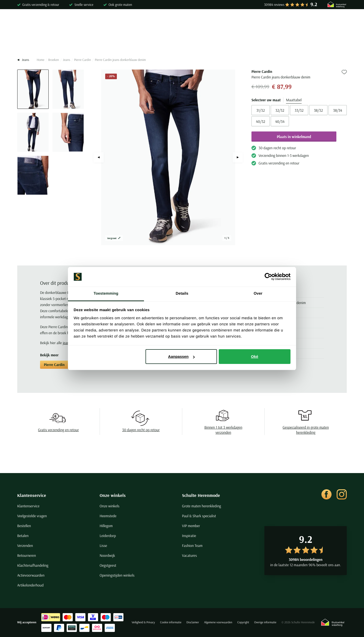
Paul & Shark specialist (199, 516)
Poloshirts (59, 42)
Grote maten (272, 42)
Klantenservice (32, 495)
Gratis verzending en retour (58, 430)
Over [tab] (258, 294)
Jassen (194, 42)
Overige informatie (265, 622)
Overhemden (28, 42)
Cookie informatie (171, 622)
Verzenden (25, 546)
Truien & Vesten (92, 42)
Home (41, 60)
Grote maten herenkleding (202, 506)
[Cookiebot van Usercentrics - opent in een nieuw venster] (268, 277)
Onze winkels (113, 495)
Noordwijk (107, 555)
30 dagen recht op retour (141, 430)
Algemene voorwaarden (218, 622)
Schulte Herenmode (201, 495)
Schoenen (242, 42)
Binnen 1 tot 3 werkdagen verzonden (223, 430)
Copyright (243, 622)
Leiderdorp (108, 536)
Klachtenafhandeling (33, 565)
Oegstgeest (108, 565)
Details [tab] (182, 294)
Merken (318, 42)
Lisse (103, 546)
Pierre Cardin (82, 60)
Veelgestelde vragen (32, 516)
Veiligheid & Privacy (143, 622)
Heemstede (108, 516)
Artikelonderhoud (30, 585)
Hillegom (106, 526)
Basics (217, 42)
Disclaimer (193, 622)
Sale (297, 42)
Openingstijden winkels (117, 575)
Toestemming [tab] (106, 294)
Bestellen (24, 526)
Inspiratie (189, 536)
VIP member (191, 526)
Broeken (123, 42)
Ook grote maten (120, 5)
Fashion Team (192, 546)
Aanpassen (181, 356)
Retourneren (27, 555)
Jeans (67, 60)
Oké (255, 356)
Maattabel (294, 100)
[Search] (282, 22)
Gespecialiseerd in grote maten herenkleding (306, 430)
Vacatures (189, 555)
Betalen (23, 536)
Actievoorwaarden (31, 575)
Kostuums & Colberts (160, 42)
